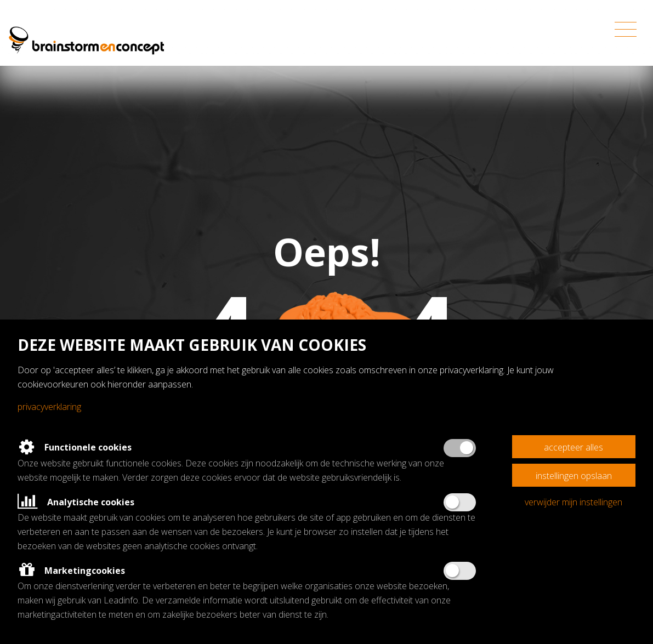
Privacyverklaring (49, 407)
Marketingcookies (71, 571)
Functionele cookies (75, 447)
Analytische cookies (76, 502)
